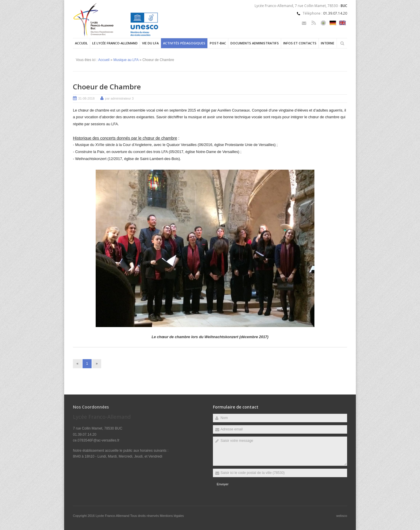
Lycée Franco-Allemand (113, 516)
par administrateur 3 (119, 98)
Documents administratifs (255, 43)
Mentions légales (172, 516)
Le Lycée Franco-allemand (115, 43)
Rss (314, 23)
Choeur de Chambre (107, 87)
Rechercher (342, 43)
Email (304, 23)
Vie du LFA (150, 43)
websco (342, 516)
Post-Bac (218, 43)
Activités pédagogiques (184, 43)
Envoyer (223, 484)
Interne (328, 43)
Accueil (81, 43)
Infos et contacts (300, 43)
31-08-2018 (86, 98)
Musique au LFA (126, 60)
